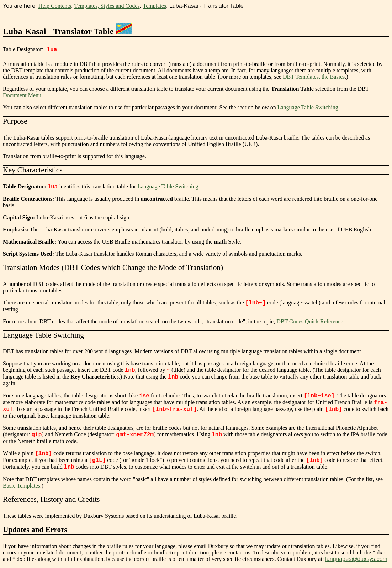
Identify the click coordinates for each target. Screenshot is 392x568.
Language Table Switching (308, 107)
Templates (154, 6)
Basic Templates (22, 486)
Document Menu (22, 95)
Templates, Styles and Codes (107, 6)
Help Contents (55, 6)
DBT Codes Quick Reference (310, 321)
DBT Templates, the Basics (314, 77)
